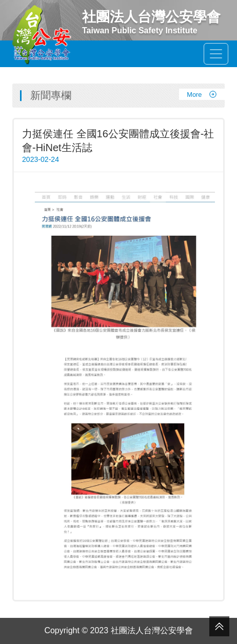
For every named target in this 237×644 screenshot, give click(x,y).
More (202, 94)
